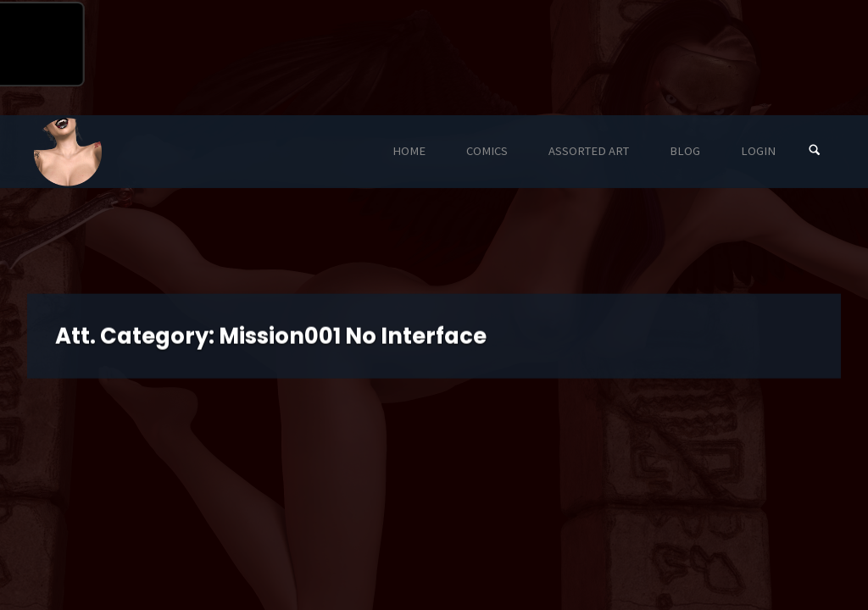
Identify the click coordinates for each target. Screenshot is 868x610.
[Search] (815, 151)
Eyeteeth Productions (68, 152)
